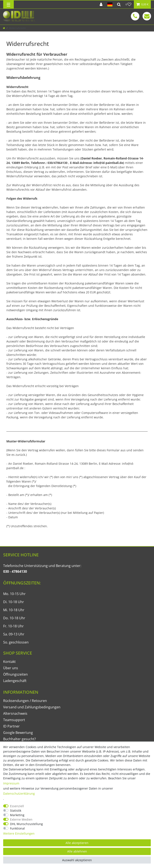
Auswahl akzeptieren (77, 860)
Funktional (17, 828)
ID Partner (11, 726)
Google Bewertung (18, 733)
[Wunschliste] (129, 4)
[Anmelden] (101, 4)
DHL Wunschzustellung (26, 824)
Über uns (11, 668)
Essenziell (17, 806)
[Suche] (119, 4)
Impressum (11, 783)
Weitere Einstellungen (19, 833)
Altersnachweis (15, 713)
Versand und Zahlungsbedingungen (32, 707)
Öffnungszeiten (15, 674)
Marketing (17, 815)
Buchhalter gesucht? (20, 739)
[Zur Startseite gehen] (4, 28)
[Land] (110, 4)
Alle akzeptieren (77, 843)
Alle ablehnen (77, 851)
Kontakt (9, 662)
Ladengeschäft (15, 681)
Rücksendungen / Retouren (25, 701)
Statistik (16, 810)
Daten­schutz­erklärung (19, 793)
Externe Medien (21, 819)
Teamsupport (14, 720)
